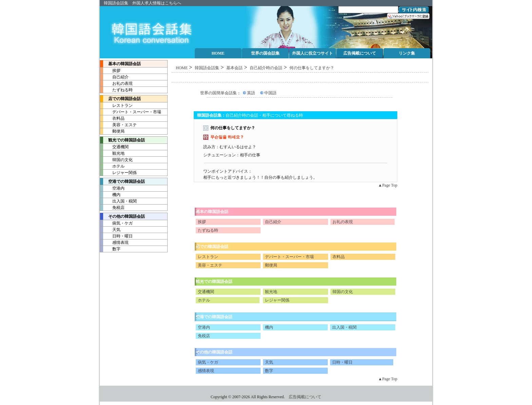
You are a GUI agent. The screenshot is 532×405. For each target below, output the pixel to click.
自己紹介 (114, 77)
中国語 (270, 93)
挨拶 (110, 71)
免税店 (112, 208)
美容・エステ (118, 125)
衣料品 (112, 118)
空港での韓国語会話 (214, 317)
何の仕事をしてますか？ (312, 68)
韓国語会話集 (116, 3)
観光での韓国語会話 (214, 282)
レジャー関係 (118, 173)
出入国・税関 (118, 201)
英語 (251, 93)
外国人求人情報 (147, 3)
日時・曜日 (116, 236)
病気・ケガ (116, 223)
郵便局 (112, 131)
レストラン (116, 105)
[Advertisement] (300, 78)
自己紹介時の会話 (266, 68)
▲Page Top (388, 185)
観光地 (112, 153)
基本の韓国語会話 (120, 64)
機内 (110, 195)
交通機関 (114, 147)
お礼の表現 (116, 83)
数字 (110, 249)
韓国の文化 (116, 160)
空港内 (112, 188)
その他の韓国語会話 (122, 216)
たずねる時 (116, 90)
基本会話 (234, 68)
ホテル (112, 166)
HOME (182, 68)
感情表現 (114, 243)
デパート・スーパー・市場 (131, 112)
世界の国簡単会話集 (218, 93)
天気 (110, 230)
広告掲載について (305, 397)
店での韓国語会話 (120, 99)
